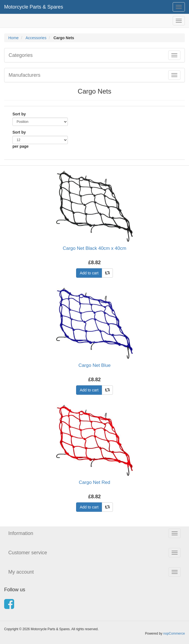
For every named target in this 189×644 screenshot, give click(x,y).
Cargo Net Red (94, 482)
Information (21, 533)
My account (21, 572)
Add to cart (89, 273)
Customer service (28, 553)
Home (13, 38)
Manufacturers (24, 75)
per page (20, 146)
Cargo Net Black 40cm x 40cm (95, 248)
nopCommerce (174, 634)
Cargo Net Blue (94, 365)
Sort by (19, 114)
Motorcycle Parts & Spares (34, 7)
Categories (21, 55)
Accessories (36, 38)
